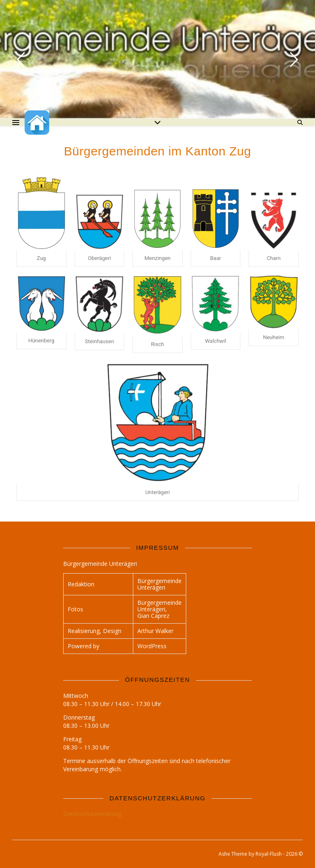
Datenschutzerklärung (92, 814)
